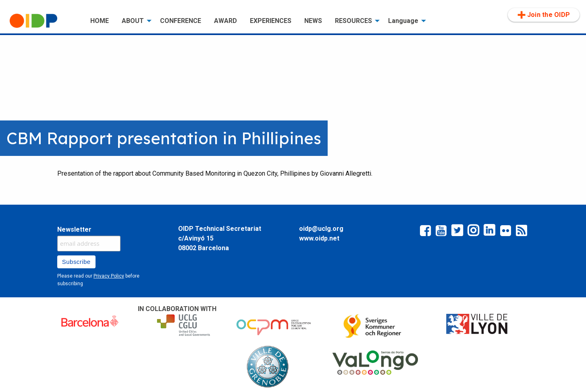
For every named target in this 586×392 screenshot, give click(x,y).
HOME (100, 21)
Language (403, 21)
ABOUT (133, 21)
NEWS (313, 21)
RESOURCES (353, 21)
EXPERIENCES (271, 21)
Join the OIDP (544, 15)
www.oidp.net (319, 238)
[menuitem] (44, 21)
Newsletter (74, 229)
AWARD (225, 21)
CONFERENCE (181, 21)
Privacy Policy (109, 276)
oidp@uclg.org (321, 229)
